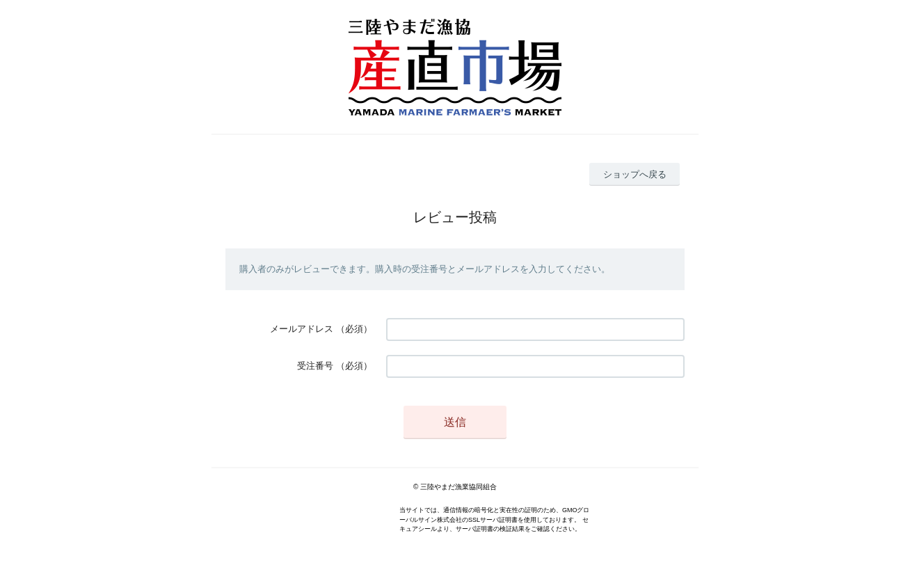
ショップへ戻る (635, 174)
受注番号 (315, 366)
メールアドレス (302, 329)
